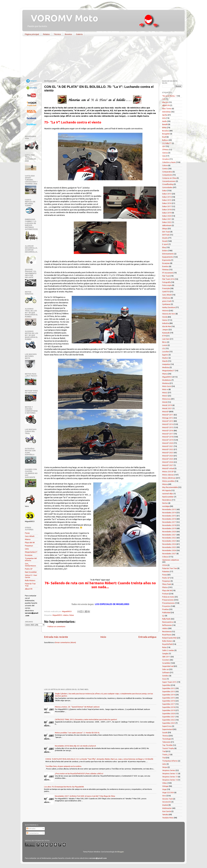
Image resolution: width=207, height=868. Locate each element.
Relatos (46, 34)
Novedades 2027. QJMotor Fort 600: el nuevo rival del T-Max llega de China (85, 796)
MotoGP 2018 (168, 437)
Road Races (167, 635)
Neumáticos (167, 500)
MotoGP (165, 412)
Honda (165, 317)
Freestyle (166, 288)
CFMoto (165, 150)
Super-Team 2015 (169, 682)
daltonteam (167, 225)
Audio (165, 121)
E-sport (165, 244)
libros (164, 342)
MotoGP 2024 (168, 456)
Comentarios (33, 833)
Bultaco (165, 140)
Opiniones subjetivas (171, 560)
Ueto (27, 549)
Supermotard (168, 729)
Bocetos (68, 34)
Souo (164, 679)
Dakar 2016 (167, 203)
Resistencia (167, 631)
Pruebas (166, 609)
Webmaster (167, 808)
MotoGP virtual (168, 468)
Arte (164, 118)
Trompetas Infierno (170, 761)
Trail (164, 751)
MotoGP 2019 (168, 440)
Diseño (165, 238)
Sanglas (165, 653)
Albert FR (29, 589)
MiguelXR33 (57, 615)
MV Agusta (167, 490)
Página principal (32, 34)
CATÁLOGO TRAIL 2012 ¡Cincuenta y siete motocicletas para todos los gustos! (86, 719)
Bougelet (166, 134)
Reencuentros (168, 622)
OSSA (165, 565)
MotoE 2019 (167, 405)
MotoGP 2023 (168, 453)
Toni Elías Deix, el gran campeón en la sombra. (63, 766)
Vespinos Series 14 (170, 780)
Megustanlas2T (31, 552)
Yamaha (165, 814)
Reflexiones (167, 625)
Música (165, 484)
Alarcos (165, 102)
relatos (66, 615)
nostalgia (166, 506)
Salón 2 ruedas (168, 650)
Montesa (166, 383)
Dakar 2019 (167, 213)
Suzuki (165, 732)
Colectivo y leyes (169, 162)
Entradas (31, 829)
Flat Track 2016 (168, 279)
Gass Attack (30, 536)
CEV (164, 146)
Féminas (166, 270)
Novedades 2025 (169, 547)
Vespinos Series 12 (170, 773)
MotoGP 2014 (168, 424)
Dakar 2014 (167, 197)
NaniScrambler (168, 497)
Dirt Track (166, 232)
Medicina (166, 367)
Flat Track (166, 276)
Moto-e (165, 389)
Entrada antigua (147, 637)
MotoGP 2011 (168, 415)
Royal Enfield (167, 644)
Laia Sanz (166, 339)
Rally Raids (166, 619)
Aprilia (165, 115)
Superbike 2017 (169, 704)
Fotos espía (167, 285)
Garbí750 (166, 292)
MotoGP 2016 (168, 431)
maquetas (166, 364)
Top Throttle (167, 745)
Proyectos (166, 606)
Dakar (165, 191)
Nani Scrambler (31, 572)
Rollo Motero (30, 580)
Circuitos (166, 159)
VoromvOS (167, 802)
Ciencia (165, 153)
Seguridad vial (168, 666)
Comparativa (167, 172)
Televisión (166, 742)
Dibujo (165, 229)
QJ (163, 616)
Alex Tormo (167, 109)
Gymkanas (166, 304)
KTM (164, 336)
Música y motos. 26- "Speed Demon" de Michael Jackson (77, 707)
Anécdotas (167, 112)
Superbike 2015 (169, 698)
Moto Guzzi (167, 386)
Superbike (166, 685)
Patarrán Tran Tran (170, 568)
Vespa (165, 767)
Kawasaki (166, 333)
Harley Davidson (169, 307)
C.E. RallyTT (167, 143)
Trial (164, 758)
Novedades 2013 (169, 509)
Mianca (28, 539)
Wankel (165, 805)
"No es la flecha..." (169, 96)
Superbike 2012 (169, 688)
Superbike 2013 (169, 691)
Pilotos (165, 587)
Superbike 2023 (169, 723)
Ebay (164, 247)
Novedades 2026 (169, 550)
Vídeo (165, 783)
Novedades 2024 (169, 544)
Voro (164, 796)
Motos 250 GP (168, 472)
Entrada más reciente (56, 637)
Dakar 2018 (167, 210)
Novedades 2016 (169, 519)
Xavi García (167, 811)
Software (166, 672)
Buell (164, 137)
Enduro (165, 251)
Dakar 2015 (167, 200)
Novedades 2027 (169, 554)
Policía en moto (168, 597)
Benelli (165, 124)
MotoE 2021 (167, 408)
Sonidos (165, 676)
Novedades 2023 (169, 541)
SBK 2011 (166, 657)
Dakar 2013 (167, 194)
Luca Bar (166, 352)
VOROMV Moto (62, 18)
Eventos (165, 266)
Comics (165, 169)
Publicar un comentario (56, 626)
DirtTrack (166, 235)
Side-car (166, 669)
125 (164, 99)
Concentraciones (169, 181)
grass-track (167, 301)
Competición (167, 175)
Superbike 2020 (169, 713)
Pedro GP (29, 569)
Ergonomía (166, 260)
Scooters (166, 660)
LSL (164, 348)
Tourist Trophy (168, 748)
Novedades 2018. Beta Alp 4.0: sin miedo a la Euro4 (75, 746)
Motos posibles (168, 481)
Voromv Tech (167, 799)
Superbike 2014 (169, 695)
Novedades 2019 (169, 528)
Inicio (103, 637)
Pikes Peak (167, 584)
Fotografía (166, 282)
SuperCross (167, 726)
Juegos (165, 330)
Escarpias (29, 555)
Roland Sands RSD (169, 638)
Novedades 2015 (169, 516)
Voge (164, 789)
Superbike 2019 (169, 710)
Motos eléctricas (169, 478)
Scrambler (166, 663)
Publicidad (166, 612)
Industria (166, 323)
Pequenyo (29, 546)
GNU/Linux (166, 298)
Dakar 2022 (167, 222)
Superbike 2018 (169, 707)
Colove (165, 165)
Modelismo (167, 380)
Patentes (166, 571)
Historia (165, 311)
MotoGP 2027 (168, 465)
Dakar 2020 (167, 216)
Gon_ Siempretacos (30, 565)
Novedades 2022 (169, 538)
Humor (165, 320)
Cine (164, 156)
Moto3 (165, 396)
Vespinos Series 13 (170, 777)
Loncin (165, 345)
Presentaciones (168, 603)
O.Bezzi (165, 557)
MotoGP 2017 (168, 434)
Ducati (165, 241)
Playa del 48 (30, 542)
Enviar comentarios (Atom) (65, 642)
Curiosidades (167, 187)
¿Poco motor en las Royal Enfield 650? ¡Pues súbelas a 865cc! (79, 773)
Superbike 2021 (169, 717)
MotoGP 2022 (168, 449)
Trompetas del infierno (31, 559)
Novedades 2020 (169, 532)
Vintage (165, 786)
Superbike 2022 (169, 720)
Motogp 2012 (168, 418)
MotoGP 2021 (168, 446)
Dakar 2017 (167, 206)
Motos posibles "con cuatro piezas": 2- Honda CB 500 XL (77, 733)
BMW (164, 128)
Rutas (72, 615)
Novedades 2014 (169, 513)
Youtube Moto (168, 818)
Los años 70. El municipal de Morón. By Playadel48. (64, 787)
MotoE (165, 402)
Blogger (121, 852)
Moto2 (165, 393)
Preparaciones (168, 600)
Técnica (57, 34)
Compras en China (169, 178)
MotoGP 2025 (168, 459)
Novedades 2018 (169, 525)
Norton (165, 503)
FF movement (168, 273)
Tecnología (167, 739)
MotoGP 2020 (168, 443)
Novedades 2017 (169, 522)
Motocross (167, 399)
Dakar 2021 (167, 219)
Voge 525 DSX (168, 792)
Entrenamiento (168, 254)
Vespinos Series (169, 770)
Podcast (165, 594)
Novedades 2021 (169, 535)
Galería (79, 34)
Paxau (27, 533)
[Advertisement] (102, 59)
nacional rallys (168, 494)
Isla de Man (167, 326)
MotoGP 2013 (168, 421)
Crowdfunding (168, 184)
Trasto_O (166, 754)
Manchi (165, 361)
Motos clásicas (168, 475)
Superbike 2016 (169, 701)
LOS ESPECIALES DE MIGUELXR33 (112, 604)
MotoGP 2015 (168, 427)
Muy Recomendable (170, 487)
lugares (165, 355)
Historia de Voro (169, 314)
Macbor (165, 358)
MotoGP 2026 (168, 462)
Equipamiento (168, 257)
